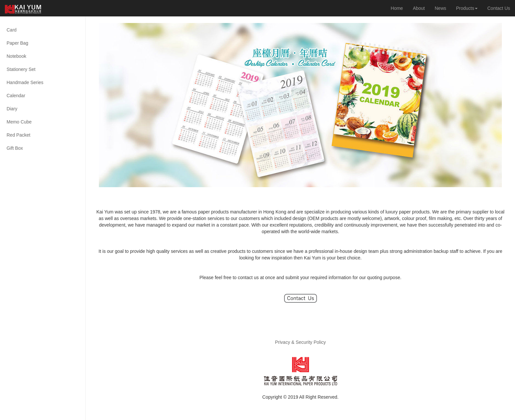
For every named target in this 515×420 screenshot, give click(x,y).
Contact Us (499, 8)
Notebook (16, 56)
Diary (12, 109)
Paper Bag (17, 43)
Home (397, 8)
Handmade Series (25, 82)
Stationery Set (21, 69)
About (419, 8)
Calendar (16, 96)
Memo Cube (19, 122)
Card (11, 30)
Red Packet (18, 135)
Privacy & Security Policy (300, 342)
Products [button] (467, 8)
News (440, 8)
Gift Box (15, 148)
